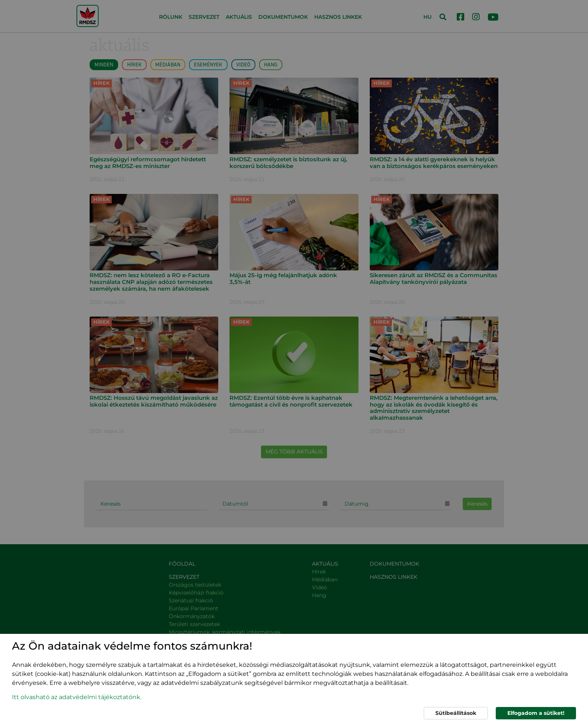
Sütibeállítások (456, 713)
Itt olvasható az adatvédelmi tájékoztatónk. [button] (77, 697)
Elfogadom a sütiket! (536, 713)
